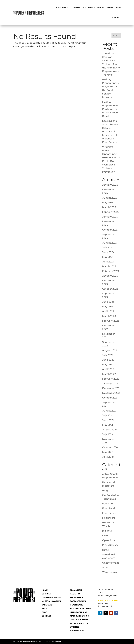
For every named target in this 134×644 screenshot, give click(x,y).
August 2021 (109, 411)
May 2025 (108, 203)
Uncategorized (111, 563)
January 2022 (110, 384)
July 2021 (107, 415)
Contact (117, 18)
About (110, 8)
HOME (45, 590)
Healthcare (109, 518)
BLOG (44, 612)
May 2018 (108, 452)
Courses (76, 8)
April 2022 (108, 369)
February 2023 (111, 321)
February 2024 (111, 271)
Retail (106, 550)
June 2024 (108, 252)
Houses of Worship (81, 609)
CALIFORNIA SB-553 (51, 597)
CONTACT (46, 616)
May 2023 (108, 307)
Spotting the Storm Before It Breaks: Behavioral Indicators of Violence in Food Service (111, 132)
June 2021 (108, 420)
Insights (107, 531)
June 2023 (108, 302)
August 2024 (110, 243)
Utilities (75, 627)
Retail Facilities (79, 623)
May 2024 (108, 257)
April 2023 (108, 311)
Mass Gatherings (79, 616)
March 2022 (109, 374)
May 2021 (108, 425)
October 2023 (110, 289)
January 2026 (110, 185)
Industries (60, 8)
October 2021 (110, 398)
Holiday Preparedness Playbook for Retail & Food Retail (110, 109)
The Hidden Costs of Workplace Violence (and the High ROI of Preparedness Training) (111, 64)
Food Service (110, 513)
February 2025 (111, 212)
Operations (109, 540)
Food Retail (109, 508)
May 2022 (108, 365)
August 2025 (110, 198)
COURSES (46, 594)
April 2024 (108, 262)
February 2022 (111, 379)
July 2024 (108, 247)
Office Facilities (79, 620)
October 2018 (110, 447)
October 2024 (110, 230)
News (106, 536)
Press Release (110, 545)
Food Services (78, 601)
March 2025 (109, 207)
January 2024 (110, 276)
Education (108, 504)
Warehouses (110, 572)
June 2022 (108, 360)
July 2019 (108, 434)
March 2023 (109, 316)
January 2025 (110, 217)
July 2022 (108, 355)
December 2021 (111, 388)
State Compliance (92, 8)
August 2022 (110, 350)
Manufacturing (79, 612)
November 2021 (111, 393)
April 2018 (108, 457)
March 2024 (109, 266)
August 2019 (109, 430)
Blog (118, 8)
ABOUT (45, 609)
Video (106, 568)
